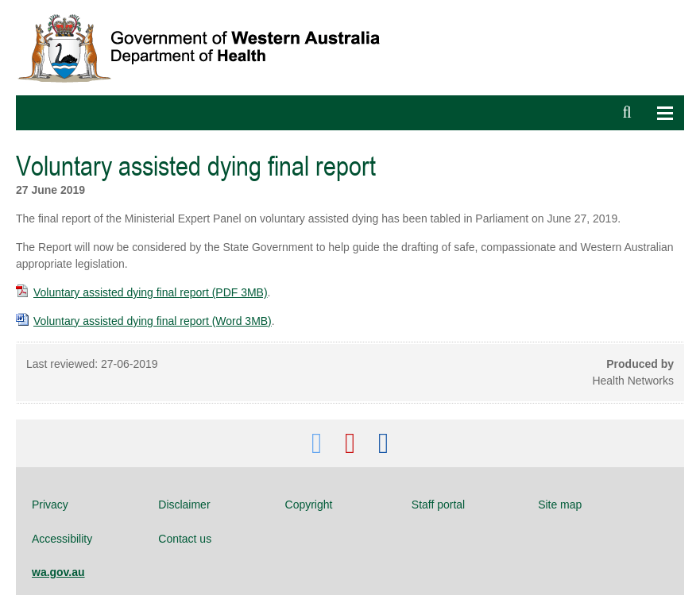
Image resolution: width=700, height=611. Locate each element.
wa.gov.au (58, 572)
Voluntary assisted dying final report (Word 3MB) (144, 321)
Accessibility (62, 539)
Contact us (185, 539)
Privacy (50, 505)
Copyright (309, 505)
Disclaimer (184, 505)
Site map (560, 505)
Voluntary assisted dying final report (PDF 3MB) (142, 292)
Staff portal (438, 505)
